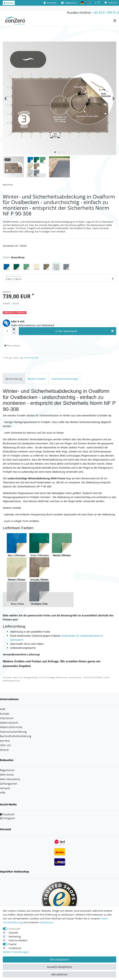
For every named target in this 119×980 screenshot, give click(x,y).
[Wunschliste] (98, 3)
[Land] (82, 3)
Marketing (15, 936)
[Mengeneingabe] (7, 331)
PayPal (13, 944)
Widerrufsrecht (9, 723)
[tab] (14, 379)
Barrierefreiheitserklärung (16, 736)
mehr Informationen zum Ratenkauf (33, 325)
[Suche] (89, 3)
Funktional (15, 948)
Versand (5, 788)
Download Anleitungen (65, 379)
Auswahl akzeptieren (59, 967)
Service (9, 3)
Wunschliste (12, 346)
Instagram (8, 818)
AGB (3, 709)
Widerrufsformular (11, 727)
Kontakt (5, 714)
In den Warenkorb (84, 331)
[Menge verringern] (14, 333)
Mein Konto (7, 775)
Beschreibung (14, 379)
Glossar (5, 750)
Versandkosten (31, 358)
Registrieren (7, 770)
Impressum (7, 718)
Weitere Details (37, 379)
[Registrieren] (69, 3)
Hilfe (3, 793)
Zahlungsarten (9, 784)
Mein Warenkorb (10, 779)
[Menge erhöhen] (14, 329)
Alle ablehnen (60, 974)
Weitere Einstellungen (16, 952)
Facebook (7, 814)
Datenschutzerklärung (13, 732)
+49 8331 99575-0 (106, 13)
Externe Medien (18, 940)
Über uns (6, 745)
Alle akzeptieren (59, 959)
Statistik (13, 933)
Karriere (5, 741)
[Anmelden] (50, 3)
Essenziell (14, 929)
